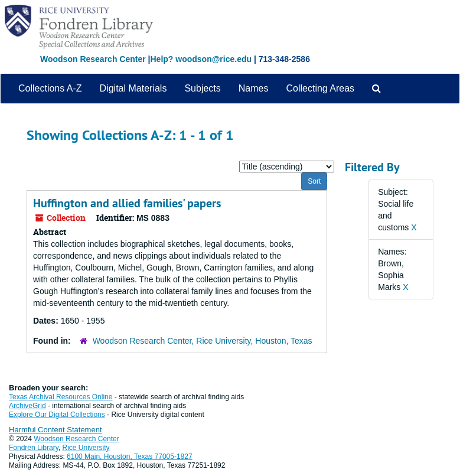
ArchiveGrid (27, 406)
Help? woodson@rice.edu (201, 59)
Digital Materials (133, 88)
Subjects (202, 88)
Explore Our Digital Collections (57, 415)
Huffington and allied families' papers (127, 203)
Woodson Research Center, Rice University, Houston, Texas (203, 341)
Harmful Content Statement (56, 430)
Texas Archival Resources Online (61, 397)
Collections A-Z (50, 88)
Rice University (86, 448)
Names (254, 88)
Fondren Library (34, 448)
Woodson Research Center (93, 59)
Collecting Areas (320, 88)
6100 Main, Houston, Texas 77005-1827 (130, 457)
